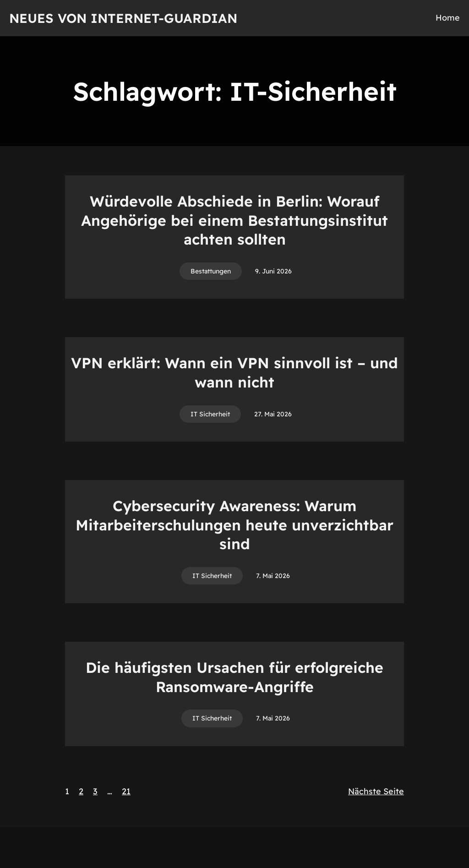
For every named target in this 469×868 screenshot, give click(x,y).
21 (126, 791)
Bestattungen (211, 271)
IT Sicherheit (210, 414)
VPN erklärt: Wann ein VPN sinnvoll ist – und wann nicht (234, 372)
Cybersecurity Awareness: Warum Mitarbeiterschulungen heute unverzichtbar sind (234, 525)
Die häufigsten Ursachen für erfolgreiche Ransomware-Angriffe (234, 677)
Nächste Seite (376, 791)
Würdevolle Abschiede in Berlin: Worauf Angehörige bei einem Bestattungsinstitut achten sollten (234, 220)
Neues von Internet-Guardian (123, 18)
